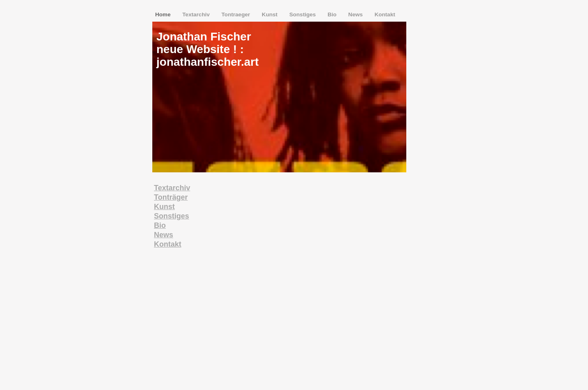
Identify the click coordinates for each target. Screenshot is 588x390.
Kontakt (385, 14)
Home (164, 14)
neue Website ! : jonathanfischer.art (208, 56)
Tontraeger (236, 14)
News (356, 14)
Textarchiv (197, 14)
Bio (333, 14)
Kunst (270, 14)
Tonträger (171, 197)
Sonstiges (303, 14)
